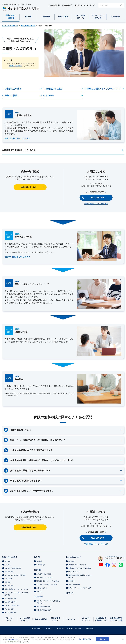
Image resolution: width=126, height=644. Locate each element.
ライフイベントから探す (45, 578)
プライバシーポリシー (10, 619)
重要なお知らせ (42, 588)
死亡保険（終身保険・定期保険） (16, 575)
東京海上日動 (36, 629)
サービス (39, 591)
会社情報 (71, 561)
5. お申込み (49, 95)
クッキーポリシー (12, 642)
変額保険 (8, 582)
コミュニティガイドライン (86, 619)
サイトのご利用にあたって (25, 619)
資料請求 (39, 561)
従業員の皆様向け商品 (44, 610)
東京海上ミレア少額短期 (83, 629)
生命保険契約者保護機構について (101, 619)
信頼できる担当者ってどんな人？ (17, 138)
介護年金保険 (9, 572)
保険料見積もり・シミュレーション (16, 589)
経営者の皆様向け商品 (44, 607)
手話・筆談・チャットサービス (96, 204)
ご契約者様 (38, 570)
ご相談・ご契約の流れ (12, 605)
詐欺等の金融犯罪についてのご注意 (116, 619)
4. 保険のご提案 (10, 95)
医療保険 (8, 561)
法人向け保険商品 (10, 612)
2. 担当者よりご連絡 (53, 89)
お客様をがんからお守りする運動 (80, 568)
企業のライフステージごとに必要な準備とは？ (48, 602)
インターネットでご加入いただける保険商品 (16, 594)
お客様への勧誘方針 (40, 619)
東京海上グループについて (77, 565)
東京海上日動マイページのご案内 (48, 581)
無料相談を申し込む (29, 187)
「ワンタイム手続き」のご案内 (47, 585)
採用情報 (71, 581)
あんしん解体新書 (74, 584)
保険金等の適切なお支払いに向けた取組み (80, 576)
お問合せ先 (70, 593)
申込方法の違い (10, 609)
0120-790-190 (97, 198)
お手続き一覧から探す (44, 574)
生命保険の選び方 (10, 602)
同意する (102, 641)
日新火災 (49, 629)
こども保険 (8, 579)
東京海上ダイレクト (64, 629)
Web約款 (39, 565)
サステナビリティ (74, 572)
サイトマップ (71, 619)
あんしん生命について (73, 557)
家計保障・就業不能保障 (13, 568)
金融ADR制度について (55, 619)
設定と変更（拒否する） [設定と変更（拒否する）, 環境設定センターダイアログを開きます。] (86, 641)
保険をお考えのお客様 (9, 557)
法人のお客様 (38, 597)
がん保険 (8, 565)
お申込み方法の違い (15, 66)
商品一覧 (37, 557)
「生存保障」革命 (10, 598)
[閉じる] (123, 641)
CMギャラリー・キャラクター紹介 (80, 588)
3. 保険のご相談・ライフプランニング (102, 89)
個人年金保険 (9, 586)
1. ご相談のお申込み (12, 89)
